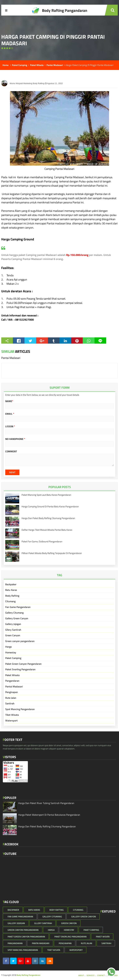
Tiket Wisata (12, 715)
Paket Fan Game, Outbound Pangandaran (42, 541)
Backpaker (11, 584)
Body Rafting (12, 596)
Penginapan (12, 692)
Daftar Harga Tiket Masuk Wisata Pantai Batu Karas (47, 530)
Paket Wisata (12, 675)
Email (10, 414)
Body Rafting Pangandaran (28, 975)
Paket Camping (13, 658)
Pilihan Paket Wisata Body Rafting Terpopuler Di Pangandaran (52, 553)
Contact (101, 975)
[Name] (60, 406)
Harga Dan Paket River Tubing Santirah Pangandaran (46, 803)
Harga (8, 647)
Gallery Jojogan (13, 624)
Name (9, 401)
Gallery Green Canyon (17, 618)
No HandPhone (15, 439)
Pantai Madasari (14, 686)
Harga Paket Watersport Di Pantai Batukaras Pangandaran (49, 815)
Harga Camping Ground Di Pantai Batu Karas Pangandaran (50, 506)
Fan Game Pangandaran (18, 607)
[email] (60, 419)
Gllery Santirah (13, 630)
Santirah (10, 703)
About (81, 975)
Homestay (11, 652)
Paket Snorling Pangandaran (20, 669)
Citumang (10, 601)
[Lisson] (60, 431)
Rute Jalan (11, 698)
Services (90, 975)
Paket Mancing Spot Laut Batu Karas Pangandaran (46, 495)
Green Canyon (13, 635)
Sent (12, 472)
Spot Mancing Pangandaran (20, 709)
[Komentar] (60, 460)
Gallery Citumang (14, 613)
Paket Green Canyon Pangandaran (23, 664)
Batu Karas (11, 590)
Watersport (11, 721)
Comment (11, 451)
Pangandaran (12, 681)
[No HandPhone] (60, 444)
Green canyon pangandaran (20, 641)
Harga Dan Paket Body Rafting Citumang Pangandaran (48, 518)
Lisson (10, 426)
